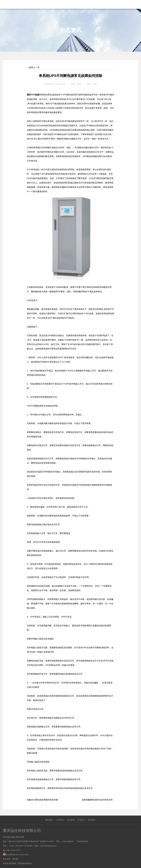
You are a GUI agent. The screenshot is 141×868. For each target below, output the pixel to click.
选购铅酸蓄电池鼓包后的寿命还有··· (98, 798)
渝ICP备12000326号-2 (12, 849)
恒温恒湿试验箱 (9, 862)
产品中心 (81, 818)
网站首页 (49, 818)
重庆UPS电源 (33, 93)
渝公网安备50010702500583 (17, 853)
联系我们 (92, 818)
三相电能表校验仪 (24, 862)
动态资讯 (71, 818)
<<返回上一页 (33, 67)
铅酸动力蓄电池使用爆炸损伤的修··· (43, 798)
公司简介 (60, 818)
